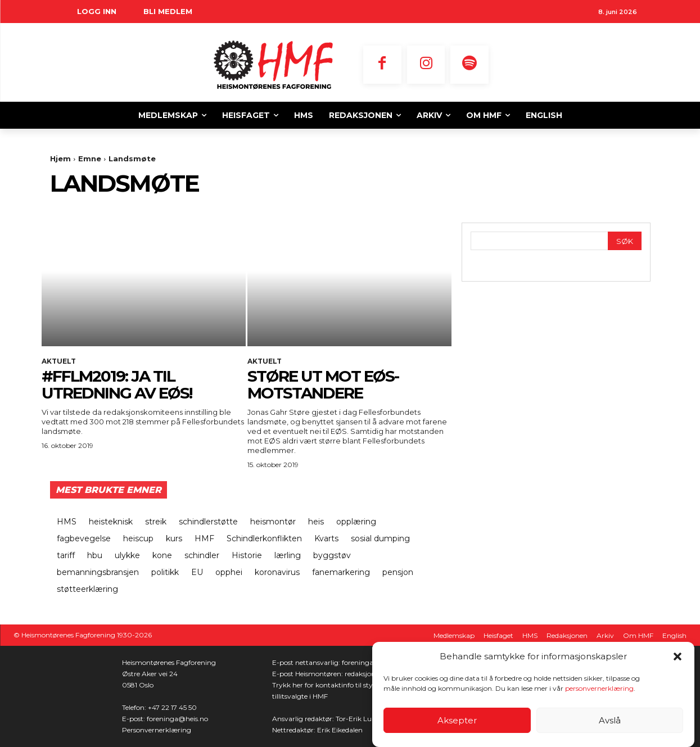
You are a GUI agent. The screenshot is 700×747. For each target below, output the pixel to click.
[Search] (625, 241)
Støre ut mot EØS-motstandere (323, 385)
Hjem (60, 159)
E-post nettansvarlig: (307, 662)
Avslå (610, 720)
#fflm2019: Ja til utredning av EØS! (117, 385)
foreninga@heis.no (177, 719)
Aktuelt (59, 361)
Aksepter (457, 720)
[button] (678, 657)
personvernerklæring (599, 688)
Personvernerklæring (157, 730)
